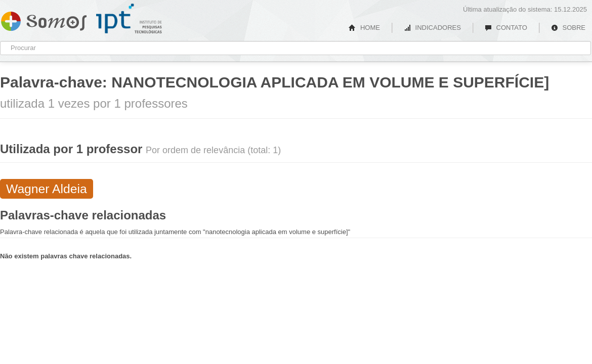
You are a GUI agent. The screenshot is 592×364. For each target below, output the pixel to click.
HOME (364, 28)
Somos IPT (44, 19)
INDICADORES (432, 28)
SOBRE (568, 28)
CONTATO (506, 28)
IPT (129, 19)
